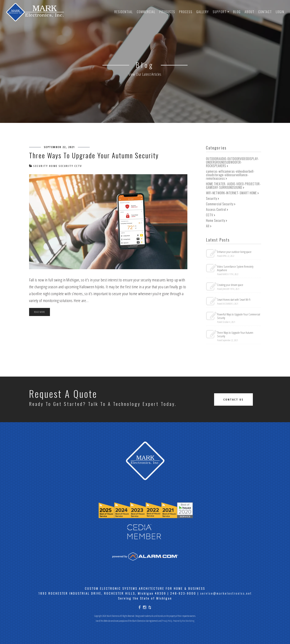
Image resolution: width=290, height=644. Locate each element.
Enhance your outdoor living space (234, 252)
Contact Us (233, 399)
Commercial (146, 12)
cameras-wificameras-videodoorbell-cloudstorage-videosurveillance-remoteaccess (230, 175)
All (208, 226)
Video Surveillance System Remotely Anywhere (235, 268)
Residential (124, 12)
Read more (40, 312)
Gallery (203, 12)
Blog (237, 12)
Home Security (60, 166)
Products (167, 12)
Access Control (216, 209)
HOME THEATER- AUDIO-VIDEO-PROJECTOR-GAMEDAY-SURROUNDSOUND (233, 186)
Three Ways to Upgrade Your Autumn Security (94, 155)
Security (40, 166)
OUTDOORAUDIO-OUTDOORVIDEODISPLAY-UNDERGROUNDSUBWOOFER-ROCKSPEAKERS (233, 162)
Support (221, 12)
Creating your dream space (230, 285)
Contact (265, 12)
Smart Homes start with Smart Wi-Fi (234, 300)
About (249, 12)
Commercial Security (220, 204)
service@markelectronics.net (224, 606)
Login (280, 12)
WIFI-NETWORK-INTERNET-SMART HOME (231, 193)
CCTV (78, 166)
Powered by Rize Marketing (183, 632)
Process (186, 12)
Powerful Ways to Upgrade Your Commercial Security (239, 316)
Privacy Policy (167, 632)
